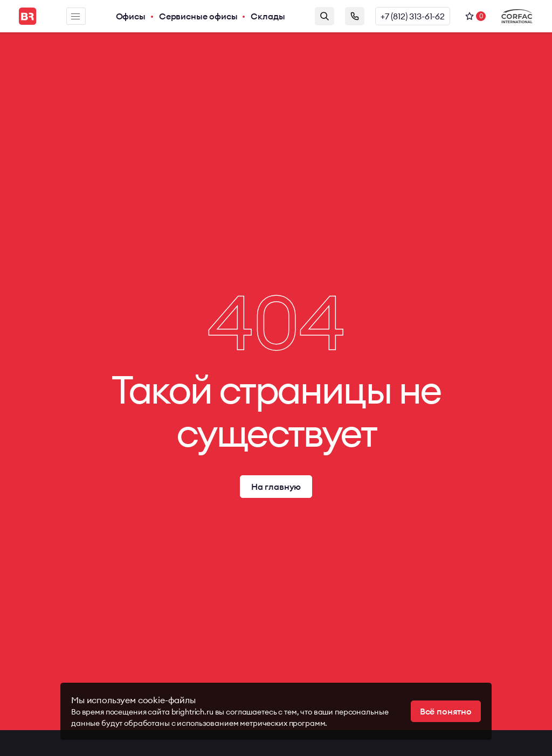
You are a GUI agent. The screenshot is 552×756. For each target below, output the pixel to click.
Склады (268, 16)
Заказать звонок (355, 16)
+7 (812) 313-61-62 (413, 16)
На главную (276, 487)
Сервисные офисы (198, 16)
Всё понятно (446, 711)
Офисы (131, 16)
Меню (75, 16)
